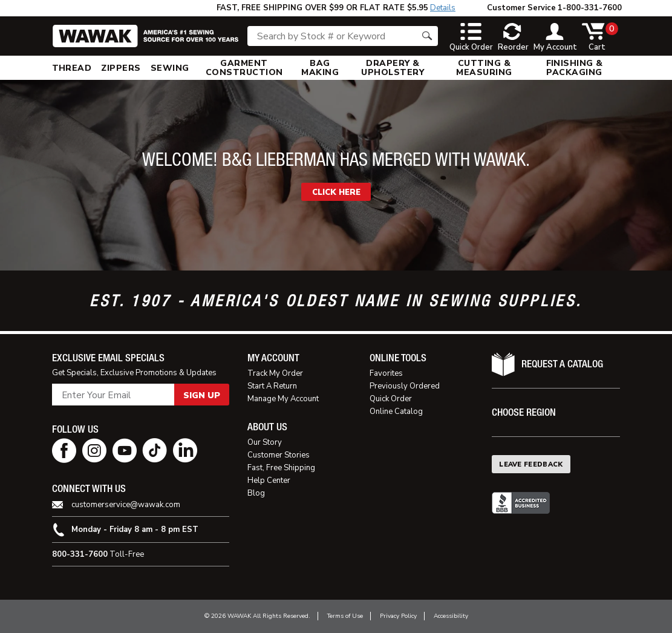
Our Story (265, 442)
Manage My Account (283, 399)
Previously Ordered (405, 386)
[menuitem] (72, 68)
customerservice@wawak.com (126, 505)
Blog (256, 493)
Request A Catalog (562, 364)
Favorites (386, 373)
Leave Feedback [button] (531, 464)
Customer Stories (279, 455)
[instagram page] (94, 451)
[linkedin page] (185, 451)
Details (443, 8)
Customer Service (521, 8)
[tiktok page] (155, 451)
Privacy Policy (398, 616)
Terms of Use (345, 616)
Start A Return (272, 386)
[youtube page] (125, 451)
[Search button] (427, 36)
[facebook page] (64, 451)
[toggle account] (555, 38)
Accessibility (451, 616)
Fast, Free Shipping (281, 468)
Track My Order (275, 373)
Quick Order (391, 399)
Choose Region (524, 412)
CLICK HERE (336, 192)
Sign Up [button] (202, 395)
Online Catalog (396, 412)
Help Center (269, 480)
